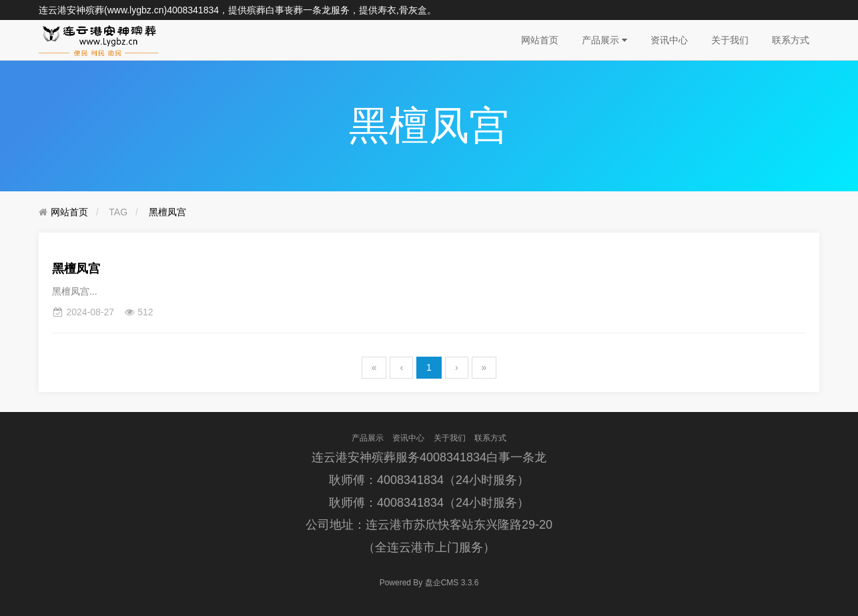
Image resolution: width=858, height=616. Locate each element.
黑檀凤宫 (167, 212)
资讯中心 (669, 40)
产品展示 (604, 40)
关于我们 (730, 40)
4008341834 (193, 10)
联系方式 (791, 40)
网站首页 (540, 40)
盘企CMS (429, 583)
